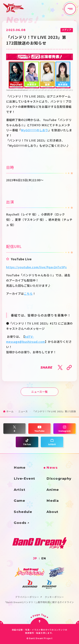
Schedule (23, 512)
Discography (59, 479)
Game (19, 501)
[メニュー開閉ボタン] (70, 9)
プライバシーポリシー (27, 597)
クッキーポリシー (54, 597)
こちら (28, 294)
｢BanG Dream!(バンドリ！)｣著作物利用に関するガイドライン (39, 602)
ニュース (23, 411)
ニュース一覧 (40, 392)
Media (53, 501)
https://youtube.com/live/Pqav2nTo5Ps (36, 267)
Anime (53, 490)
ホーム (10, 411)
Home (20, 468)
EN (44, 558)
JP (35, 558)
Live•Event (24, 479)
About (53, 512)
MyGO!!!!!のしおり (35, 130)
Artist (20, 490)
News (52, 468)
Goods (20, 523)
